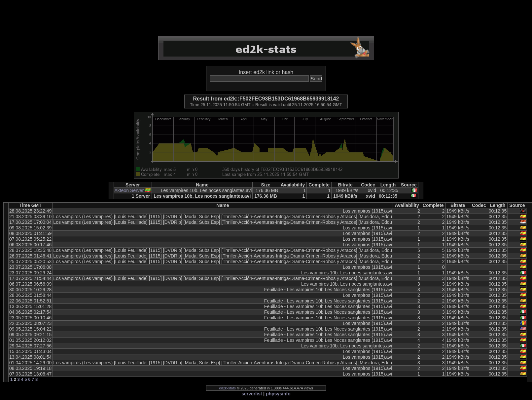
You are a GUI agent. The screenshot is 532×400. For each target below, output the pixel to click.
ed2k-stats (227, 388)
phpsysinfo (278, 394)
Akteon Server (129, 190)
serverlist (252, 394)
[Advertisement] (266, 18)
